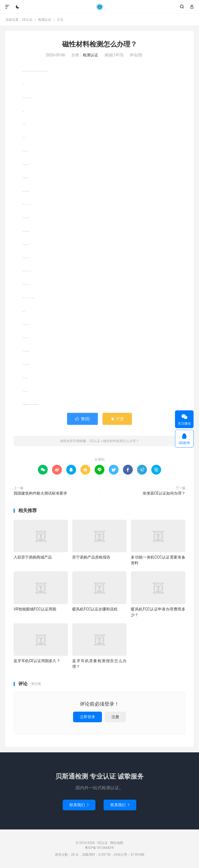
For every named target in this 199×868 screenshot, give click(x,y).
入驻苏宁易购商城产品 (33, 557)
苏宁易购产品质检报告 (91, 557)
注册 (115, 717)
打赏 (117, 419)
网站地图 (117, 843)
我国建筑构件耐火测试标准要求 (40, 493)
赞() (82, 419)
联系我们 (79, 805)
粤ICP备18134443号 (100, 848)
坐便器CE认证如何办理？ (164, 493)
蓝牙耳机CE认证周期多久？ (37, 661)
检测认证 (45, 20)
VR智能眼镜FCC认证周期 (35, 609)
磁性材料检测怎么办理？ (100, 44)
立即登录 (88, 717)
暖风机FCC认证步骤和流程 (95, 609)
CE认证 (99, 7)
